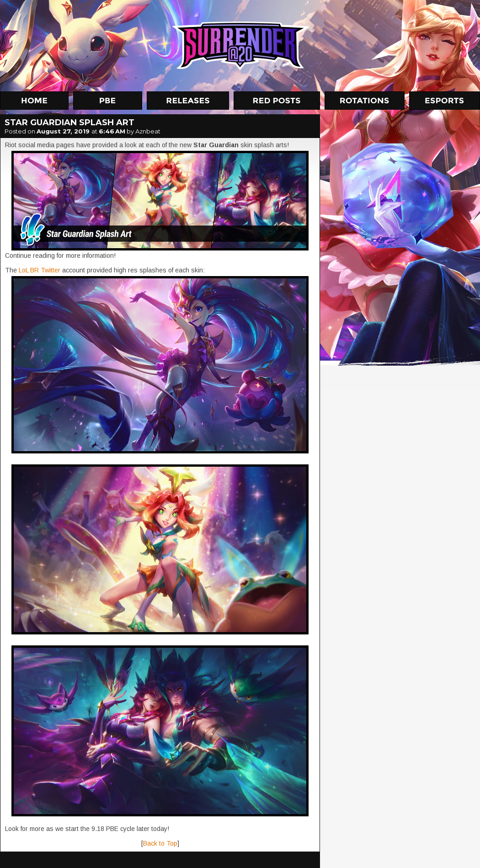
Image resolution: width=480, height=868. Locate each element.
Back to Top (160, 843)
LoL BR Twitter (40, 270)
